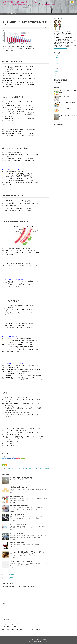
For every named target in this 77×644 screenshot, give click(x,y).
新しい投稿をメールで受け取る (12, 627)
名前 (4, 604)
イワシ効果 (24, 468)
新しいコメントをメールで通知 (12, 624)
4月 (57, 57)
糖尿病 (56, 71)
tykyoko (47, 468)
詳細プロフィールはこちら (60, 48)
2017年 (56, 56)
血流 (56, 73)
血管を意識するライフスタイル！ (68, 97)
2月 (57, 60)
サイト (4, 614)
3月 (57, 58)
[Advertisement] (61, 147)
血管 (47, 28)
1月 (57, 61)
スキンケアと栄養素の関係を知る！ (68, 109)
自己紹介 (7, 14)
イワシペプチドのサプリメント (13, 468)
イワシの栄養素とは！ (8, 574)
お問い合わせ (13, 14)
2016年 (56, 64)
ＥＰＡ (41, 468)
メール (4, 609)
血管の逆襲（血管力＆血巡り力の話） (20, 2)
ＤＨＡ (37, 468)
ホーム (2, 14)
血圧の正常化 (31, 468)
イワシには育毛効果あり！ (10, 578)
